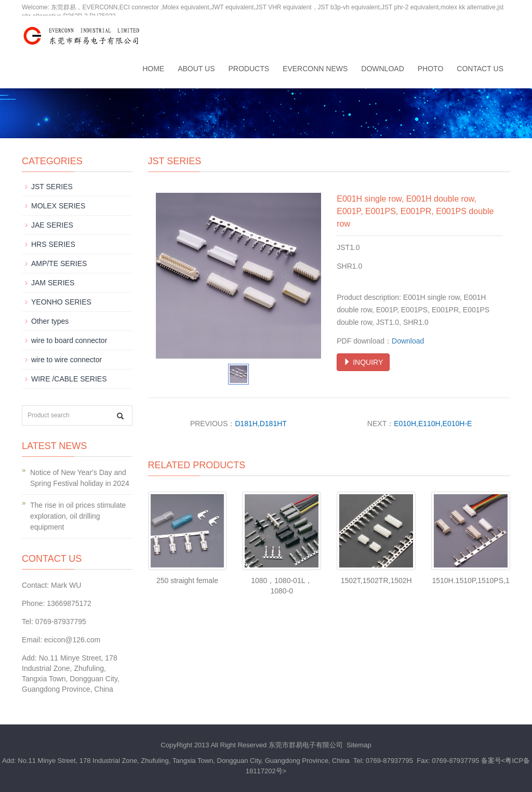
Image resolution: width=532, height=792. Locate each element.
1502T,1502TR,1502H (376, 580)
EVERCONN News (315, 69)
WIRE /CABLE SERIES (69, 379)
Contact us (480, 69)
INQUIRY (363, 362)
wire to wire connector (66, 360)
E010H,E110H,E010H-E (433, 424)
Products (249, 69)
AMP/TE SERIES (59, 263)
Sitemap (359, 745)
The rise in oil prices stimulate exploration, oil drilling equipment (78, 516)
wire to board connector (69, 340)
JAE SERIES (52, 225)
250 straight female (187, 580)
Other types (50, 321)
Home (153, 69)
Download (382, 69)
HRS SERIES (53, 244)
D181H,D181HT (261, 424)
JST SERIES (52, 187)
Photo (431, 69)
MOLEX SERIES (58, 206)
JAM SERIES (53, 283)
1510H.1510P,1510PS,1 (470, 580)
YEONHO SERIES (61, 302)
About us (196, 69)
